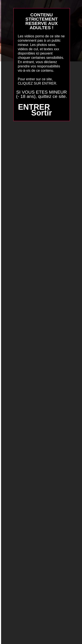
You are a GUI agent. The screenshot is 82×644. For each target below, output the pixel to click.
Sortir (41, 113)
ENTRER (34, 107)
